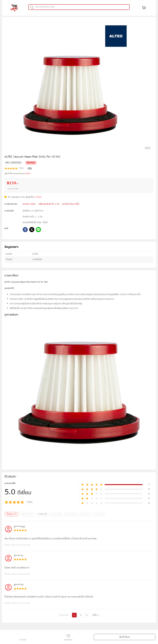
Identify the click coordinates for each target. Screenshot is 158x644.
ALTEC (28, 174)
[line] (38, 230)
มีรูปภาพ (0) (27, 514)
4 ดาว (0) (57, 514)
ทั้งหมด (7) (12, 514)
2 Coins (38, 197)
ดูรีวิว (30, 169)
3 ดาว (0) (71, 514)
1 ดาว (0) (99, 514)
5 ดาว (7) (43, 514)
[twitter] (32, 230)
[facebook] (25, 230)
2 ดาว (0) (85, 514)
